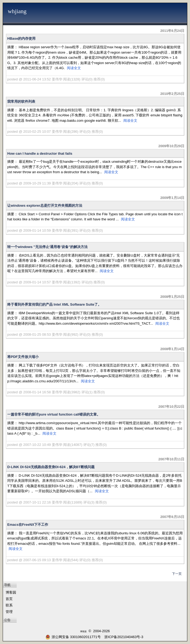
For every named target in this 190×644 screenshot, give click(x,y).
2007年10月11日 (171, 459)
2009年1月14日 (172, 198)
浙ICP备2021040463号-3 (124, 637)
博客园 (11, 592)
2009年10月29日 (171, 146)
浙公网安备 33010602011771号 (73, 637)
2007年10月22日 (171, 407)
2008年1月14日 (172, 349)
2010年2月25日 (172, 94)
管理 (9, 612)
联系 (9, 605)
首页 (9, 599)
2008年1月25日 (172, 297)
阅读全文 (74, 68)
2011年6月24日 (172, 31)
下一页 (177, 574)
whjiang (17, 11)
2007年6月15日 (172, 517)
